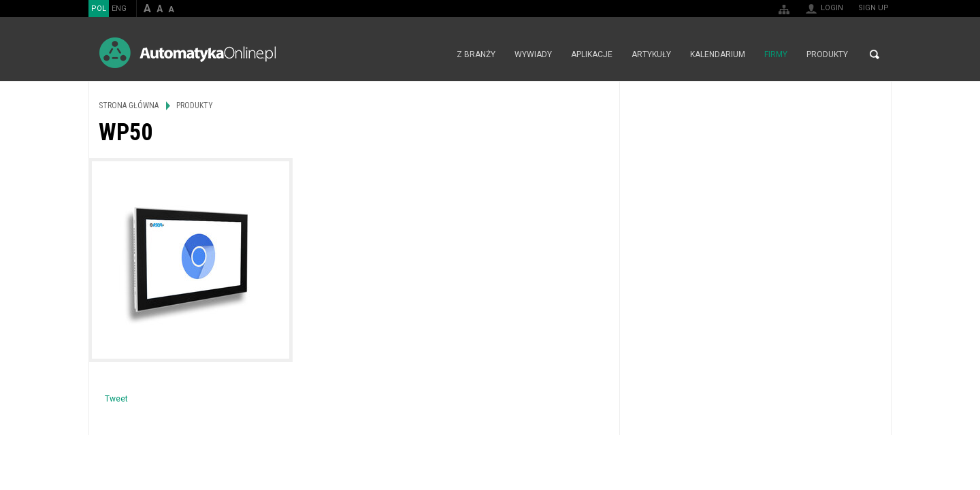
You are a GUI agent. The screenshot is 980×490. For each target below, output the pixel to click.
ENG (119, 9)
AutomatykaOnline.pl (187, 53)
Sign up (873, 8)
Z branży (476, 54)
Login (832, 8)
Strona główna (432, 54)
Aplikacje (592, 54)
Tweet (116, 399)
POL (99, 9)
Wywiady (533, 54)
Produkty (827, 54)
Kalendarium (718, 54)
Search (875, 54)
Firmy (776, 54)
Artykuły (651, 54)
